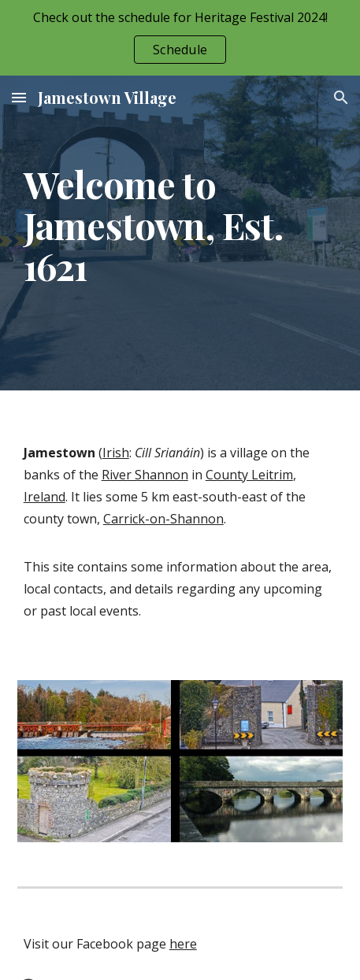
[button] (19, 97)
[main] (180, 233)
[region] (180, 38)
